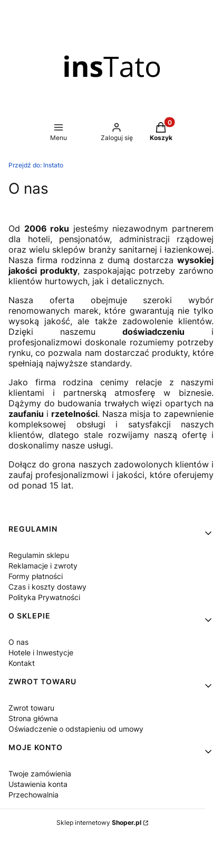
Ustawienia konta (38, 784)
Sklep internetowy (99, 822)
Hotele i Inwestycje (41, 652)
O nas (18, 642)
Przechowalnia (33, 795)
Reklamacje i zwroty (43, 566)
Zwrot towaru (31, 708)
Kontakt (22, 663)
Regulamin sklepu (39, 555)
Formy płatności (36, 576)
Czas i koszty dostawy (47, 587)
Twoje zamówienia (40, 774)
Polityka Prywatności (44, 597)
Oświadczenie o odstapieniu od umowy (76, 729)
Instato (36, 165)
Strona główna (33, 718)
